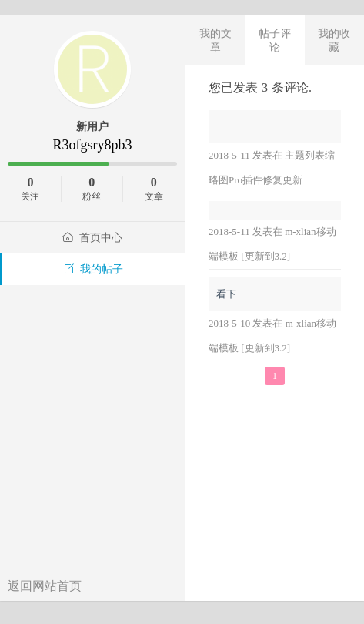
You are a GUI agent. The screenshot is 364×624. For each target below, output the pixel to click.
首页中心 (92, 238)
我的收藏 (334, 40)
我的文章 (215, 40)
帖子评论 (275, 40)
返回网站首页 (45, 586)
